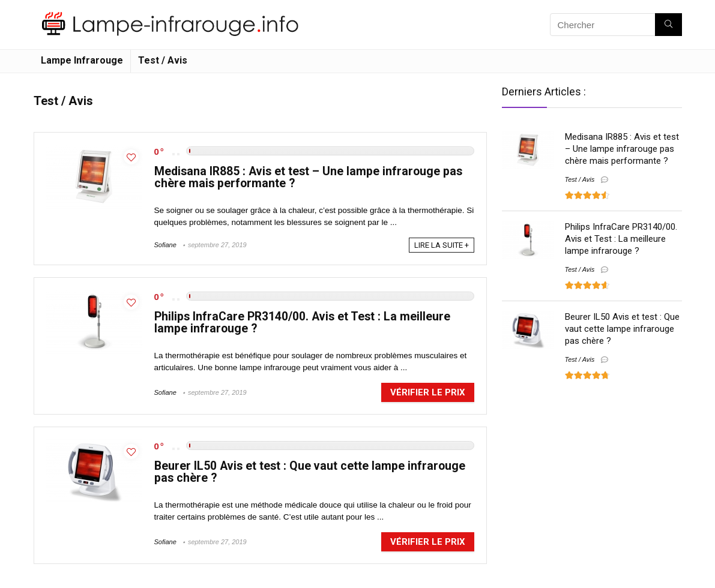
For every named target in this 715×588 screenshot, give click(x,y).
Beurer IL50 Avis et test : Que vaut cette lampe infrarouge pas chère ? (310, 472)
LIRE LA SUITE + (442, 245)
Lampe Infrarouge (82, 60)
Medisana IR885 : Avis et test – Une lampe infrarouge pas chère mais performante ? (308, 177)
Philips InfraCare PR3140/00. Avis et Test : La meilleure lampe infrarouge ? (302, 322)
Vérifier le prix (428, 392)
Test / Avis (163, 60)
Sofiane (165, 245)
